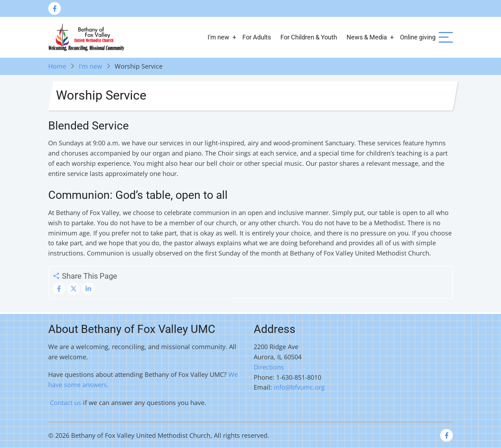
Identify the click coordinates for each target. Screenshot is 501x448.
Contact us (66, 403)
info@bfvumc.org (299, 387)
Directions (269, 367)
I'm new (218, 37)
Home (57, 66)
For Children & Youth (309, 37)
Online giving (418, 37)
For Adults (257, 37)
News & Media (367, 37)
